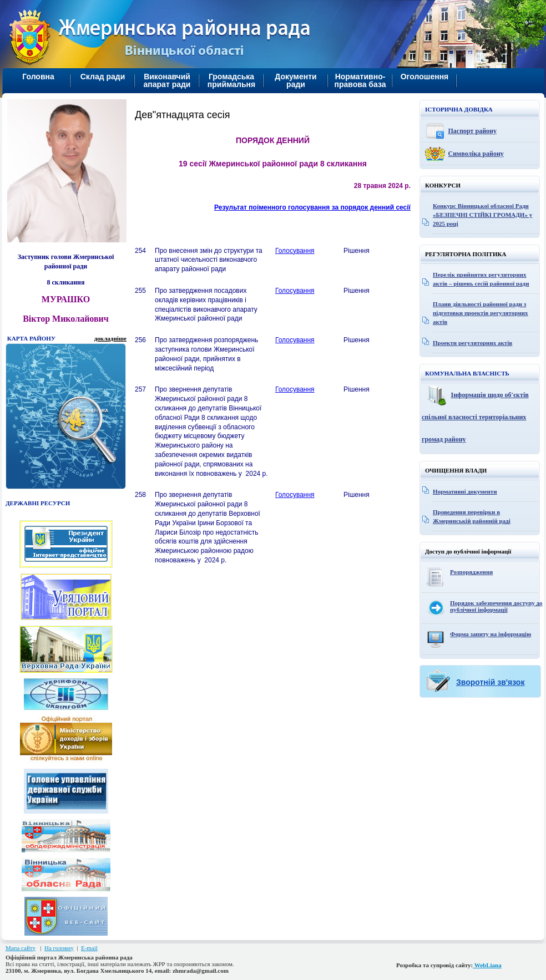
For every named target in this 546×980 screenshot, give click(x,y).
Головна (38, 77)
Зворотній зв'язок (490, 682)
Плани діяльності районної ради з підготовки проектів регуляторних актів (481, 313)
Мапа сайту (21, 948)
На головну (59, 948)
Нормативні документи (465, 491)
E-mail (89, 948)
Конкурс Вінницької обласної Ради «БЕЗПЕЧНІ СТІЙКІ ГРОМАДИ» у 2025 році (482, 215)
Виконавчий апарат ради (167, 80)
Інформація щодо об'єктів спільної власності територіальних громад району (475, 417)
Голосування (295, 251)
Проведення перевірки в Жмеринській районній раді (472, 516)
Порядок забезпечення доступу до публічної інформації (496, 606)
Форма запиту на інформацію (491, 634)
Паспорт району (473, 131)
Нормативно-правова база (360, 80)
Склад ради (103, 77)
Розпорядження (471, 572)
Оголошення (425, 77)
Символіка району (476, 154)
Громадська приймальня (231, 80)
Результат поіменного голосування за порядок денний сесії (312, 207)
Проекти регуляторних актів (472, 343)
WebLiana (487, 965)
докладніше (110, 338)
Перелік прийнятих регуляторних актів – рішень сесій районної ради (481, 279)
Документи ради (295, 80)
